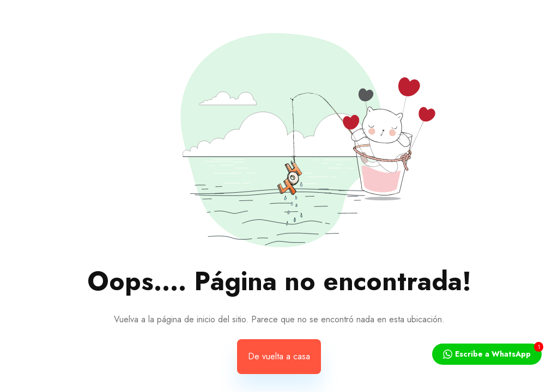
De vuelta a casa (279, 356)
